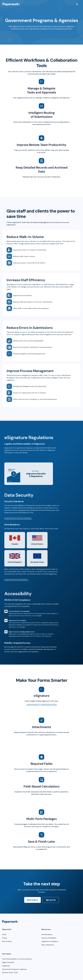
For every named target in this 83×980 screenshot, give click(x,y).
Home (4, 934)
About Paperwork (48, 945)
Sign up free (51, 902)
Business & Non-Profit (10, 972)
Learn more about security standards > (18, 526)
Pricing (4, 938)
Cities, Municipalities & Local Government (17, 959)
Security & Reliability (49, 938)
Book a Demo (7, 941)
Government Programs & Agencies (14, 969)
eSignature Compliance (50, 941)
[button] (77, 4)
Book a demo (32, 902)
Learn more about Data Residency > (17, 588)
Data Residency (47, 934)
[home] (11, 4)
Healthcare (6, 966)
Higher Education (8, 962)
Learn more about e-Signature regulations (42, 704)
